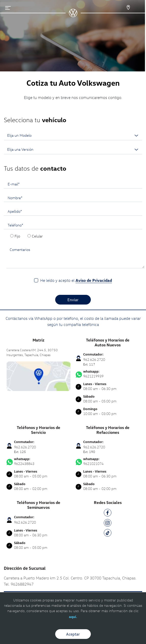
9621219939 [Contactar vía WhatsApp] (108, 374)
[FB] (108, 514)
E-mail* (14, 184)
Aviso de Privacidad (94, 280)
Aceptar (73, 634)
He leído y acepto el (76, 280)
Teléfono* (15, 225)
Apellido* (15, 211)
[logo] (73, 15)
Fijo (17, 236)
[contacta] (38, 376)
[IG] (108, 524)
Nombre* (15, 198)
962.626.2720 (25, 522)
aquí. (73, 617)
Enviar (73, 300)
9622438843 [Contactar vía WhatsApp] (38, 461)
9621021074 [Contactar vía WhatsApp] (108, 461)
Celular (37, 236)
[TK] (108, 534)
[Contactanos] (124, 8)
